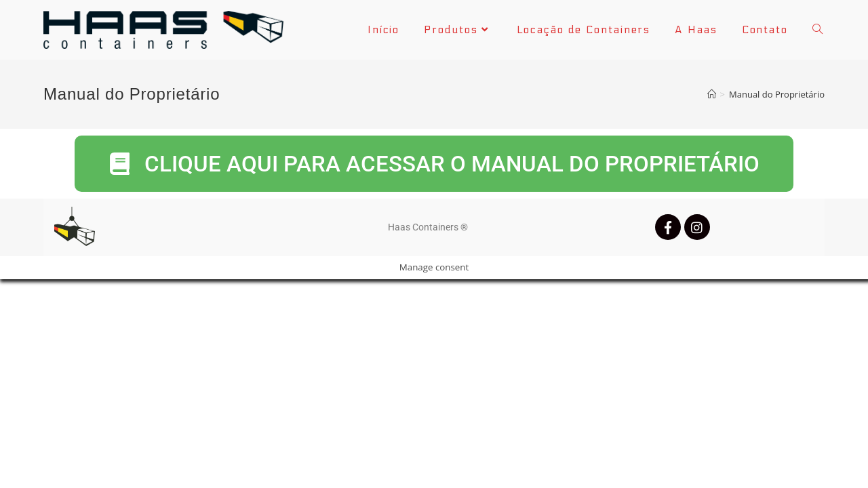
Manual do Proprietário (777, 94)
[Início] (712, 94)
